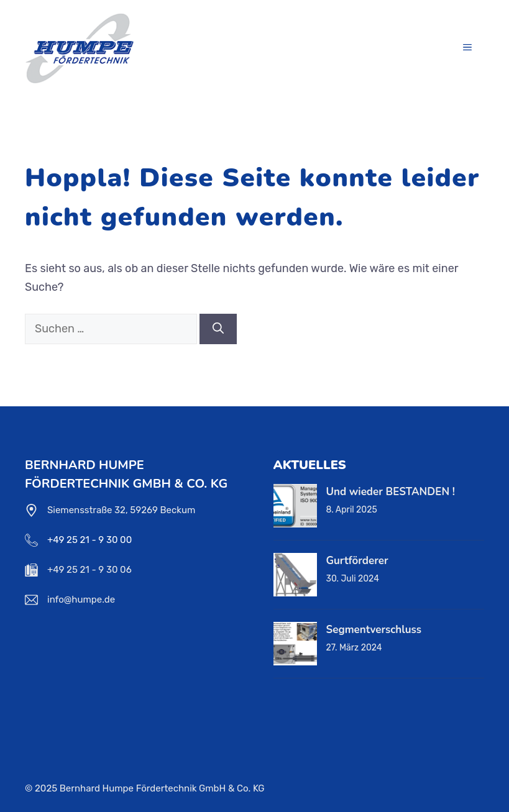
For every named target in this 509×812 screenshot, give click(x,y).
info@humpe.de (81, 600)
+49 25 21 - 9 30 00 (89, 540)
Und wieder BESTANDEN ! (391, 492)
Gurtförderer (357, 561)
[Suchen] (218, 329)
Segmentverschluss (374, 630)
